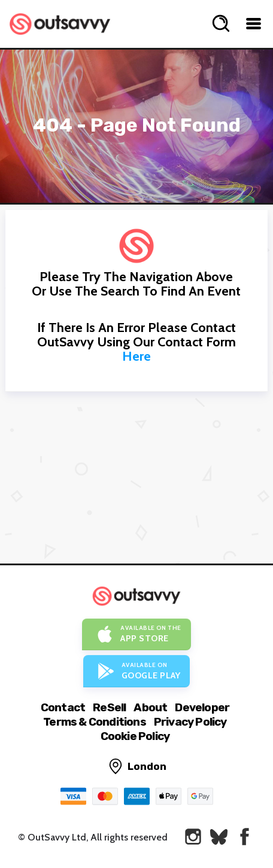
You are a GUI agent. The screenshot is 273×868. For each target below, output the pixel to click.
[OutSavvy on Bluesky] (219, 837)
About (150, 707)
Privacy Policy (190, 722)
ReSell (109, 707)
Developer (202, 707)
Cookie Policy (135, 736)
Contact (63, 707)
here (136, 356)
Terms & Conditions (95, 722)
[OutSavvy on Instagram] (193, 837)
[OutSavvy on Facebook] (245, 837)
